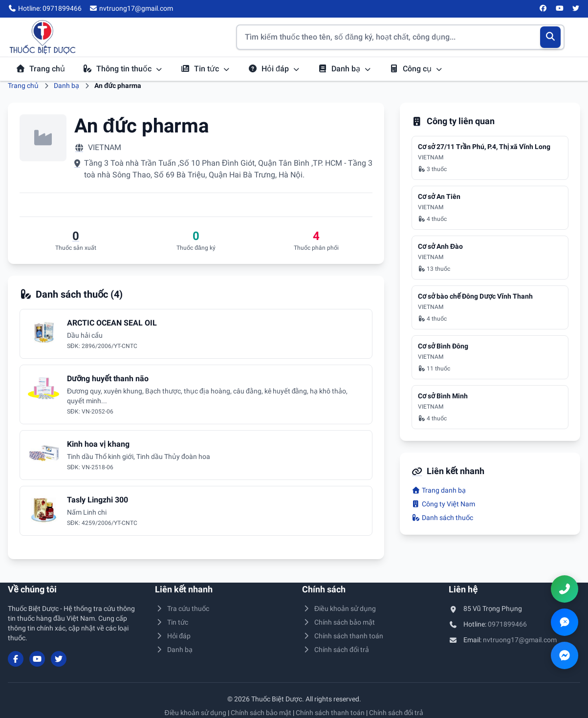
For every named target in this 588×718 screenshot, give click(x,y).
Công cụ (416, 69)
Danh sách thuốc (442, 518)
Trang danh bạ (439, 490)
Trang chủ (40, 69)
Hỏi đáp (274, 69)
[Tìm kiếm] (551, 37)
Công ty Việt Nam (443, 504)
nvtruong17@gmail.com (520, 640)
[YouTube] (560, 9)
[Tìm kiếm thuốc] (400, 37)
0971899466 (507, 624)
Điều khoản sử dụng (339, 609)
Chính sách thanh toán (343, 636)
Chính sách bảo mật (339, 622)
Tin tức (205, 69)
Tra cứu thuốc (182, 609)
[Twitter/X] (576, 9)
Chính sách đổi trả (336, 650)
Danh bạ (345, 69)
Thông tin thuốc (123, 69)
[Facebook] (544, 9)
